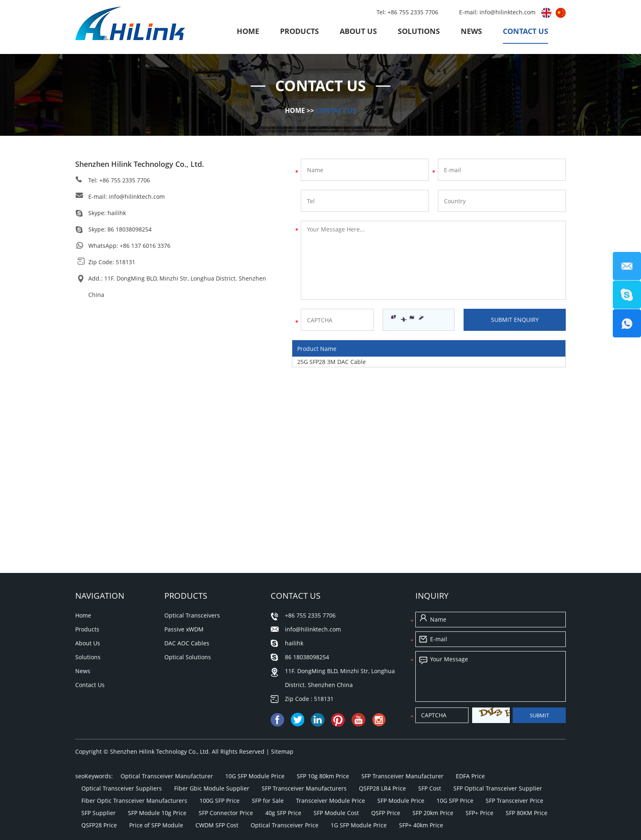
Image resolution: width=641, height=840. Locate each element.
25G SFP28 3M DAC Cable (332, 362)
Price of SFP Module (156, 825)
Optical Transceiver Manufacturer (167, 776)
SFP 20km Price (433, 813)
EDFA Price (470, 776)
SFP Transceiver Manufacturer (402, 776)
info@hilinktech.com (508, 12)
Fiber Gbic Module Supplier (212, 788)
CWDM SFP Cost (217, 825)
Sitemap (282, 751)
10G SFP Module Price (255, 776)
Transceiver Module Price (331, 801)
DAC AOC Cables (187, 643)
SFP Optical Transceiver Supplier (498, 788)
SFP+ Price (480, 813)
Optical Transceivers (192, 615)
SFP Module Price (401, 801)
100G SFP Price (220, 801)
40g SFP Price (283, 813)
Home (248, 31)
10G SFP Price (455, 801)
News (471, 31)
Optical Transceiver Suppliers (122, 788)
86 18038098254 (130, 229)
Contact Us (526, 31)
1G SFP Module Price (359, 825)
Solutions (419, 31)
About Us (358, 31)
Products (299, 31)
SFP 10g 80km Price (323, 776)
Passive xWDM (184, 629)
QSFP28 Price (99, 825)
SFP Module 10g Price (157, 813)
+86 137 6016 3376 (145, 246)
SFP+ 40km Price (421, 825)
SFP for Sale (268, 801)
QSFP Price (386, 813)
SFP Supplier (99, 813)
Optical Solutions (188, 657)
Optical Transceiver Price (285, 825)
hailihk (117, 213)
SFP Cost (430, 788)
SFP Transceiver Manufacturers (304, 788)
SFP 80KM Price (527, 813)
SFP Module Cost (336, 813)
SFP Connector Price (226, 813)
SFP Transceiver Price (514, 801)
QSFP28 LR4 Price (382, 788)
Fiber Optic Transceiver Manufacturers (134, 801)
